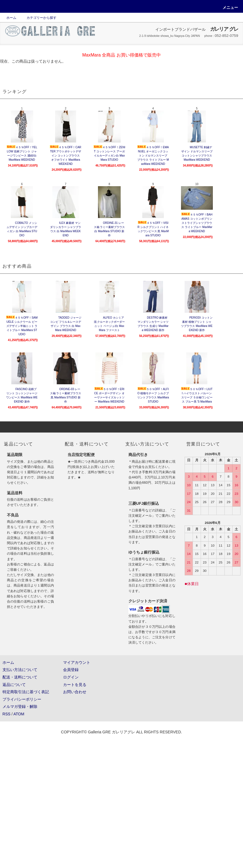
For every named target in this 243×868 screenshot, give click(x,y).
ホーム (11, 18)
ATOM (19, 714)
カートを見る (75, 685)
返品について (14, 685)
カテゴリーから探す (38, 18)
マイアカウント (77, 662)
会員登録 (71, 670)
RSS (7, 714)
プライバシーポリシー (22, 699)
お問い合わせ (75, 692)
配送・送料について (20, 677)
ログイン (71, 677)
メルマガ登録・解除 (20, 706)
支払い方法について (20, 670)
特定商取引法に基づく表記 (26, 692)
